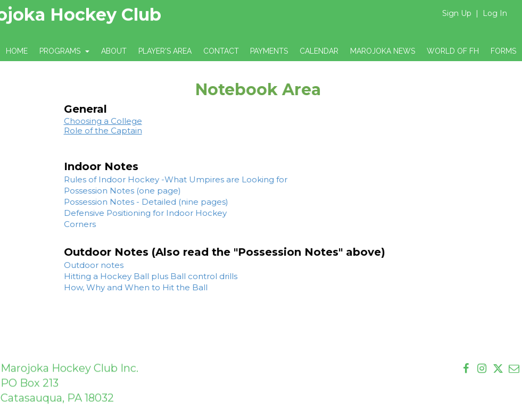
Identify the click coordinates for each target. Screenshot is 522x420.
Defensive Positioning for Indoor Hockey (135, 213)
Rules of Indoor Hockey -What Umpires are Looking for (165, 179)
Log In (495, 13)
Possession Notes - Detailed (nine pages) (136, 202)
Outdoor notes (84, 265)
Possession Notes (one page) (112, 191)
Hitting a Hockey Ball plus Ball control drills (140, 276)
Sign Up (457, 13)
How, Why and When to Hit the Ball (126, 287)
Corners (70, 224)
